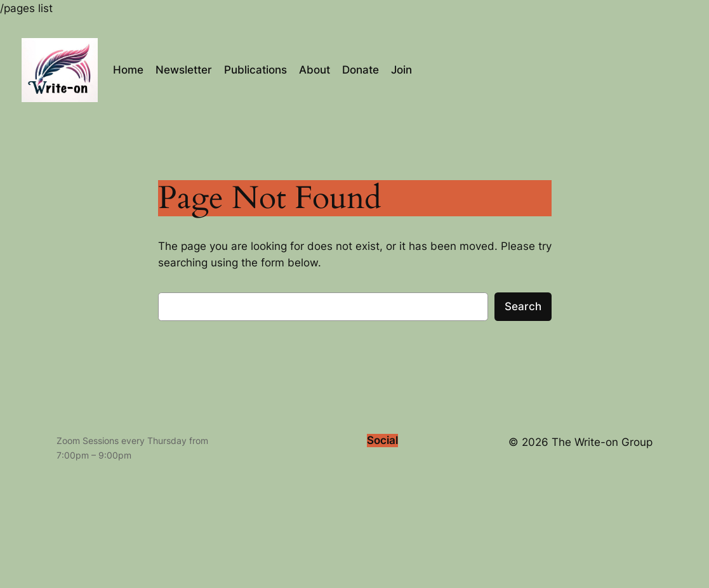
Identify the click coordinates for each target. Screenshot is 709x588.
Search (523, 306)
